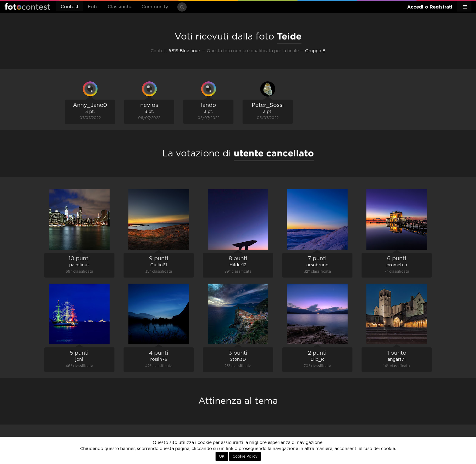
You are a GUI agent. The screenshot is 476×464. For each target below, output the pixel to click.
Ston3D (238, 360)
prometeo (397, 265)
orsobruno (317, 265)
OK (222, 456)
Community (155, 7)
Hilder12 (238, 265)
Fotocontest (27, 6)
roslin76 (159, 360)
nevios (149, 105)
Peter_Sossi (268, 105)
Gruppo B (315, 51)
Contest (70, 7)
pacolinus (79, 265)
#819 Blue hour (184, 51)
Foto (93, 7)
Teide (289, 36)
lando (209, 105)
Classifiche (120, 7)
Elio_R (317, 360)
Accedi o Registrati (430, 7)
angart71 (397, 360)
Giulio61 (159, 265)
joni (79, 360)
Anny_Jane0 (90, 105)
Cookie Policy (245, 456)
